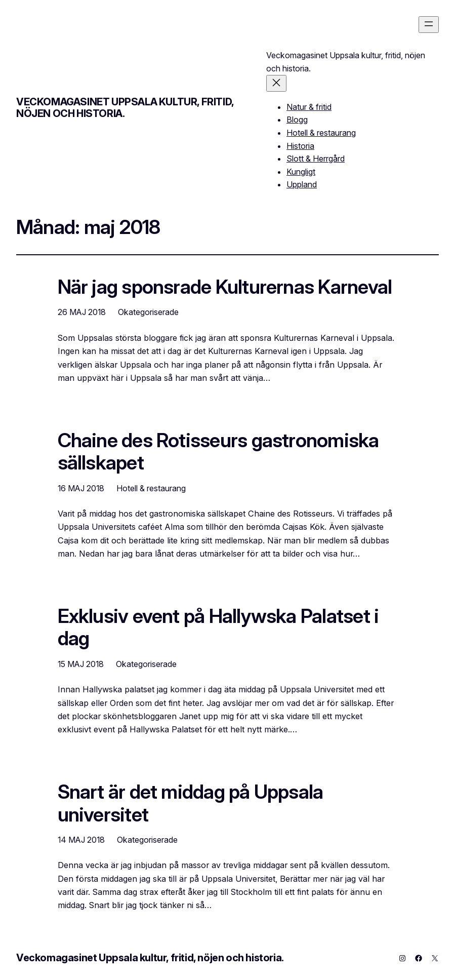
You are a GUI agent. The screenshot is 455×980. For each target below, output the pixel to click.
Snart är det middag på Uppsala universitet (191, 803)
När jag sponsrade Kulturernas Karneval (225, 287)
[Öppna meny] (429, 25)
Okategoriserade (148, 312)
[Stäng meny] (276, 83)
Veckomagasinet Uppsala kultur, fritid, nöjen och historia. (125, 108)
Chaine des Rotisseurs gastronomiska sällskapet (218, 451)
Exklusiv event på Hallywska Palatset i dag (218, 627)
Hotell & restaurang (151, 488)
